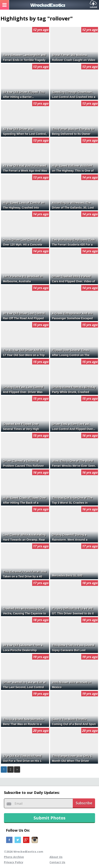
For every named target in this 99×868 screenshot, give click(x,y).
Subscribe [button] (84, 803)
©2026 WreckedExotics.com (24, 852)
